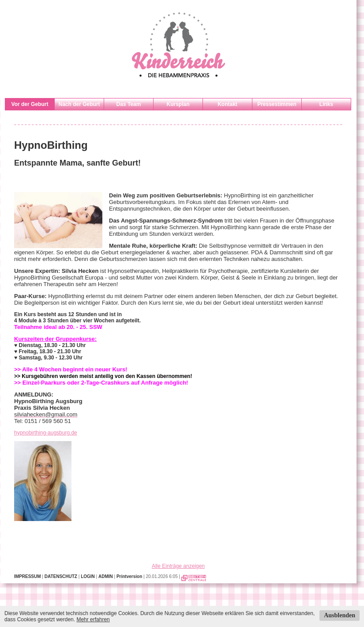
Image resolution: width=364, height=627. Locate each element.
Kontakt (227, 104)
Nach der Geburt (79, 104)
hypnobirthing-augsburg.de (46, 433)
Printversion (129, 576)
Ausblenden (340, 615)
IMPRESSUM (28, 576)
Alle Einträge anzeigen (178, 566)
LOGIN (88, 576)
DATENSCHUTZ (61, 576)
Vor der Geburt (30, 104)
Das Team (129, 104)
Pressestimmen (277, 104)
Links (326, 104)
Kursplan (178, 104)
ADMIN (106, 576)
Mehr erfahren (93, 619)
